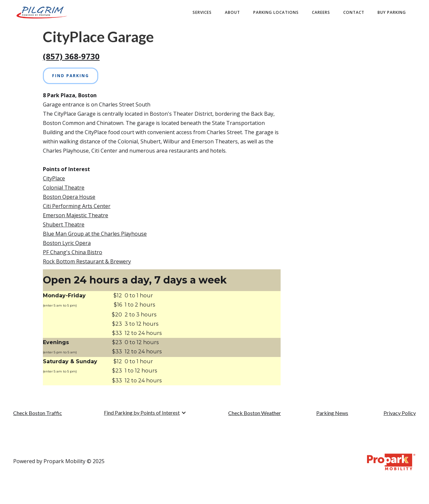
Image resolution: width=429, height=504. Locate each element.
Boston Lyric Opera (67, 243)
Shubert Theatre (64, 224)
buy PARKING (392, 12)
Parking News (332, 413)
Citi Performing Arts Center (77, 206)
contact (354, 12)
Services (202, 12)
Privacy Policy (400, 413)
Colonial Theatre (64, 188)
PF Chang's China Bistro (73, 252)
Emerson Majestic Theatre (76, 215)
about (232, 12)
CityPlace (54, 178)
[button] (145, 413)
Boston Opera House (69, 197)
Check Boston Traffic (38, 413)
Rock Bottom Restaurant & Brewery (87, 261)
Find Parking (71, 76)
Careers (321, 12)
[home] (42, 13)
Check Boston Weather (255, 413)
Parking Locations (276, 12)
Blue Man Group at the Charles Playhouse (95, 234)
